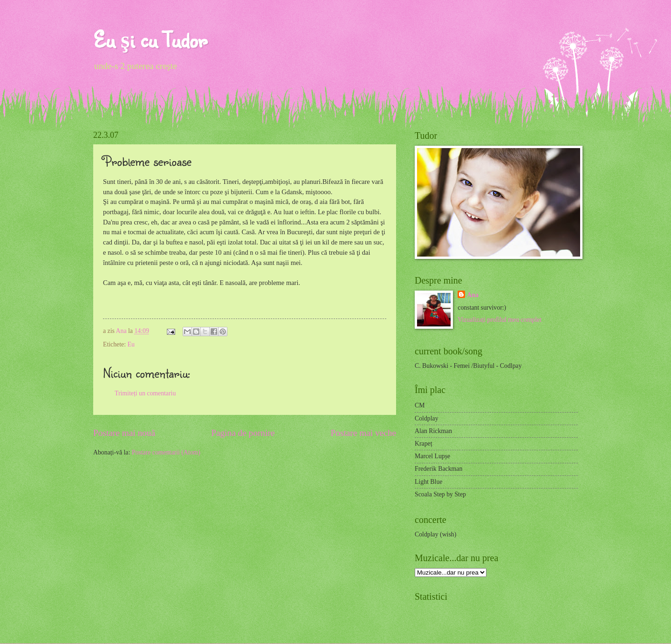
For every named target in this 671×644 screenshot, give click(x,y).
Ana (122, 331)
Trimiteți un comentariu (145, 393)
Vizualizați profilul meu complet (500, 320)
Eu (131, 344)
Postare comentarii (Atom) (166, 452)
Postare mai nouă (124, 433)
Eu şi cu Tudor (150, 39)
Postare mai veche (364, 433)
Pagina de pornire (243, 433)
